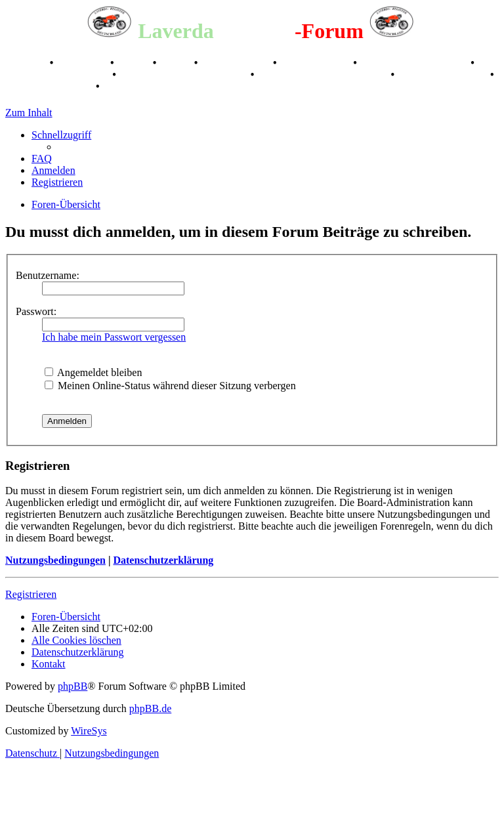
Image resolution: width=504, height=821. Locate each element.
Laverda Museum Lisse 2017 (324, 74)
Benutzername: (48, 275)
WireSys (89, 731)
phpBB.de (150, 708)
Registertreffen (237, 63)
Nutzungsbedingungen (55, 560)
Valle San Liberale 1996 (415, 63)
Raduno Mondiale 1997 (57, 74)
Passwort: (36, 311)
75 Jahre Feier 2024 (49, 86)
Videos (177, 63)
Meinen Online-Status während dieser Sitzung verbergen (170, 386)
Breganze (26, 63)
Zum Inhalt (29, 113)
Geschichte (83, 63)
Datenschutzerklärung (163, 560)
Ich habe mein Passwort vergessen (114, 337)
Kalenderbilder (317, 63)
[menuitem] (42, 158)
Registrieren (31, 594)
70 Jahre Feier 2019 (444, 74)
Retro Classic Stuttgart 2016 (185, 74)
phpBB (73, 686)
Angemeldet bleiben (93, 372)
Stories (135, 63)
